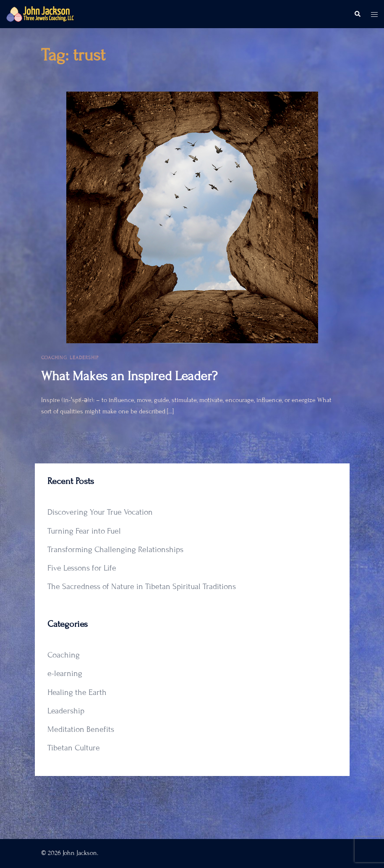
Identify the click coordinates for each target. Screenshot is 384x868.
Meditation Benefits (81, 729)
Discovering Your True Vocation (100, 512)
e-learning (65, 673)
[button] (357, 14)
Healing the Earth (77, 692)
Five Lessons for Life (82, 568)
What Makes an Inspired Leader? (129, 376)
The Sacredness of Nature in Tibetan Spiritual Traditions (142, 586)
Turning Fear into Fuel (84, 531)
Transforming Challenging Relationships (115, 549)
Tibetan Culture (74, 748)
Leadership (84, 358)
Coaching (54, 358)
